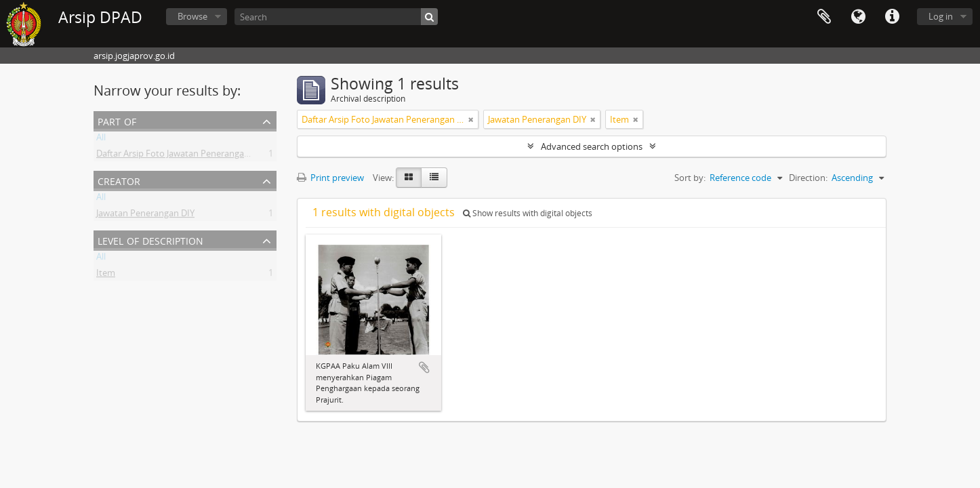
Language (858, 17)
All (101, 140)
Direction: (808, 178)
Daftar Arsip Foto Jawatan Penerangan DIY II (184, 156)
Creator (119, 180)
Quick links (892, 17)
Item (106, 275)
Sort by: (690, 178)
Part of (117, 120)
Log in (941, 16)
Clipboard (824, 17)
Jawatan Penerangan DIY (145, 216)
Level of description (150, 240)
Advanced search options (592, 146)
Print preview (330, 178)
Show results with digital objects (528, 213)
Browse (192, 16)
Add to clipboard (424, 367)
